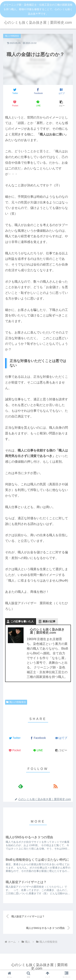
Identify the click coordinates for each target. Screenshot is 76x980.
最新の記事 (49, 621)
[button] (61, 104)
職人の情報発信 (16, 702)
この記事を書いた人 (22, 621)
